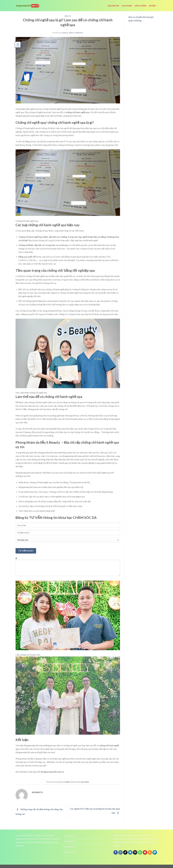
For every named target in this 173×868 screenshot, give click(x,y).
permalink (85, 782)
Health (68, 16)
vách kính (140, 6)
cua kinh (127, 6)
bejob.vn (114, 6)
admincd (79, 33)
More (153, 6)
